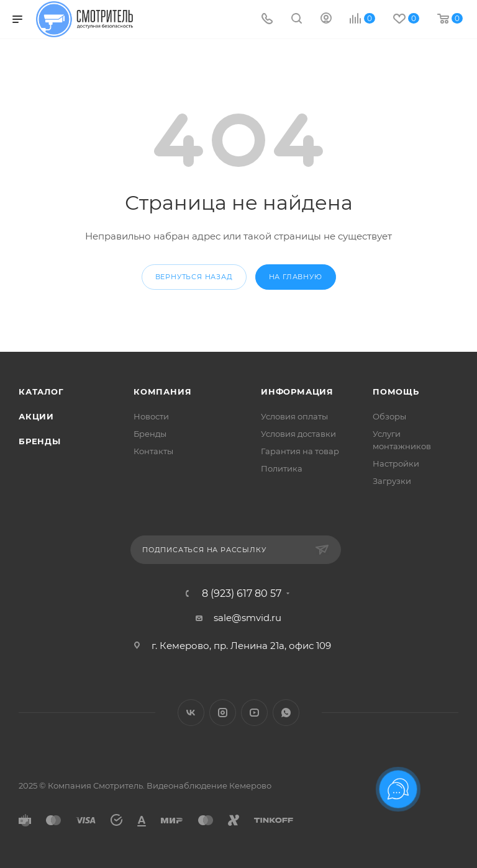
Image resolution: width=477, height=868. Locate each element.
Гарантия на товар (300, 451)
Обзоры (389, 416)
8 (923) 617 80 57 (242, 594)
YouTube (254, 713)
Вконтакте (191, 713)
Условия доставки (298, 434)
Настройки (396, 463)
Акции (36, 416)
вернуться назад (194, 277)
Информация (297, 391)
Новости (151, 416)
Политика (282, 468)
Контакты (153, 451)
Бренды (40, 441)
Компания (162, 391)
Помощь (396, 391)
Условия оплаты (294, 416)
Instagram (223, 713)
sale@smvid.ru (248, 618)
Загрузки (392, 481)
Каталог (41, 391)
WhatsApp (286, 713)
